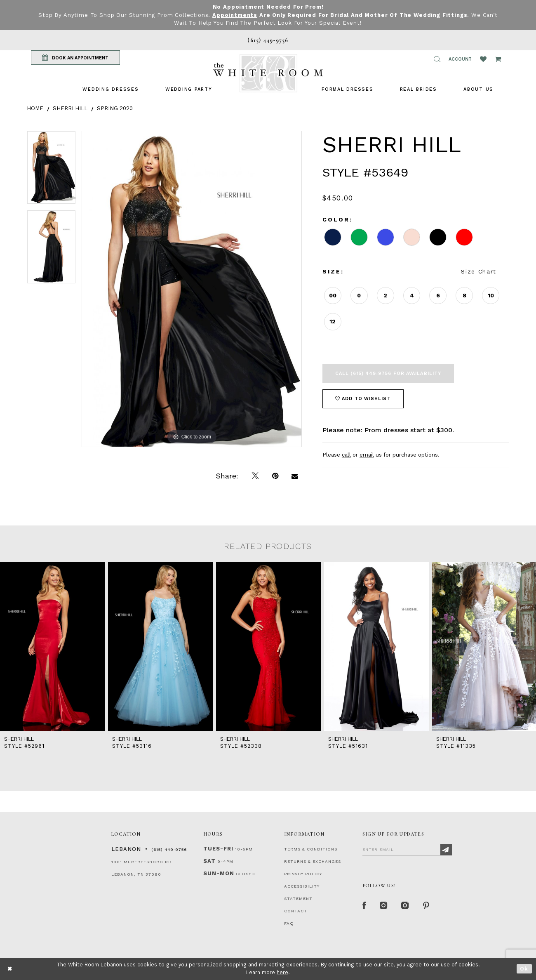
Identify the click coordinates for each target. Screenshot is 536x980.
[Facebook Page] (364, 906)
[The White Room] (268, 73)
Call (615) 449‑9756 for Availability (388, 373)
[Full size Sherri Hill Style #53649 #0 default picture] (192, 289)
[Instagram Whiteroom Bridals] (406, 906)
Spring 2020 (115, 108)
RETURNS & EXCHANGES (313, 861)
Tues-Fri (218, 849)
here (282, 972)
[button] (437, 59)
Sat (209, 861)
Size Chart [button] (479, 271)
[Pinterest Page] (427, 906)
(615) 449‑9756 (169, 849)
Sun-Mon (219, 873)
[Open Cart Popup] (498, 59)
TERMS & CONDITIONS (311, 849)
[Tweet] (255, 476)
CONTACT (296, 911)
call (346, 455)
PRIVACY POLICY (303, 874)
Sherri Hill (70, 108)
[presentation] (52, 647)
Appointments (235, 15)
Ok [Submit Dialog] (524, 969)
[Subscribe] (446, 850)
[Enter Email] (407, 849)
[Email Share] (295, 476)
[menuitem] (110, 89)
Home (35, 108)
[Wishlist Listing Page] (483, 59)
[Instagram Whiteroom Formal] (384, 906)
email (367, 455)
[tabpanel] (51, 171)
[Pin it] (275, 476)
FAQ (289, 923)
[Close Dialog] (10, 969)
